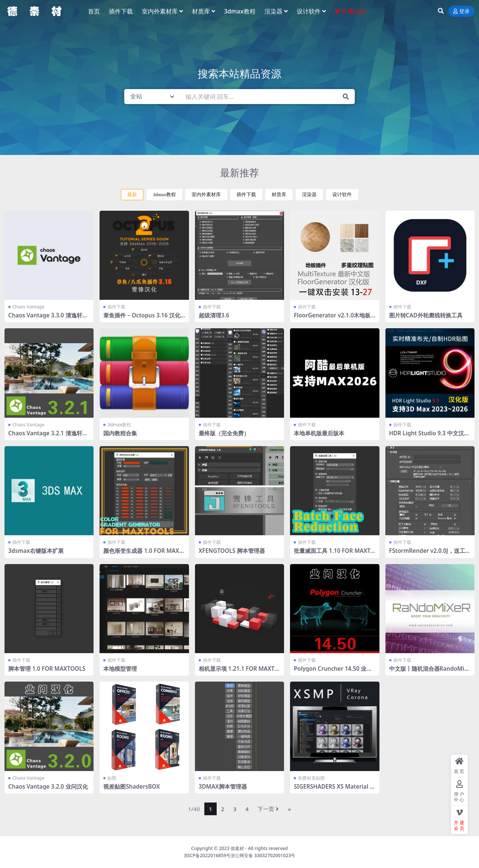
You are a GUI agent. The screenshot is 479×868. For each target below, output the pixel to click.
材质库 (279, 194)
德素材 (237, 848)
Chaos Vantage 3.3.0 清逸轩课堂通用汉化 (48, 319)
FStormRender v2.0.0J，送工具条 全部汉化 (430, 554)
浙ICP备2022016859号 (207, 855)
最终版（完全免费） (224, 433)
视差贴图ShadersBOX (132, 786)
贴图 (112, 778)
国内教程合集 (120, 433)
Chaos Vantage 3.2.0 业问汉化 (48, 786)
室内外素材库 (206, 194)
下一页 (268, 809)
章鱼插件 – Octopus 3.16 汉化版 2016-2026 (142, 319)
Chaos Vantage (28, 307)
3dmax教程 (164, 194)
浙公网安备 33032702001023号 (263, 855)
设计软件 (342, 194)
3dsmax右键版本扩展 (36, 551)
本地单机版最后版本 (319, 433)
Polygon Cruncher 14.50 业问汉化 (333, 672)
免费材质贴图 (311, 778)
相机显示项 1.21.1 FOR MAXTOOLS (239, 672)
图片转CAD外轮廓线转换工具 (426, 315)
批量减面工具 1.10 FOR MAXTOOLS (334, 554)
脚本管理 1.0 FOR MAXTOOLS (47, 668)
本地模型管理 (120, 668)
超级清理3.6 (214, 315)
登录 (461, 11)
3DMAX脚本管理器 (223, 786)
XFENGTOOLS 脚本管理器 (232, 551)
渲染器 (309, 194)
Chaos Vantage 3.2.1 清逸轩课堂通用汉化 (48, 436)
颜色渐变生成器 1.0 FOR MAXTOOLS (143, 554)
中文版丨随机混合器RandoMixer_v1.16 (430, 672)
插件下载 (246, 194)
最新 (132, 194)
